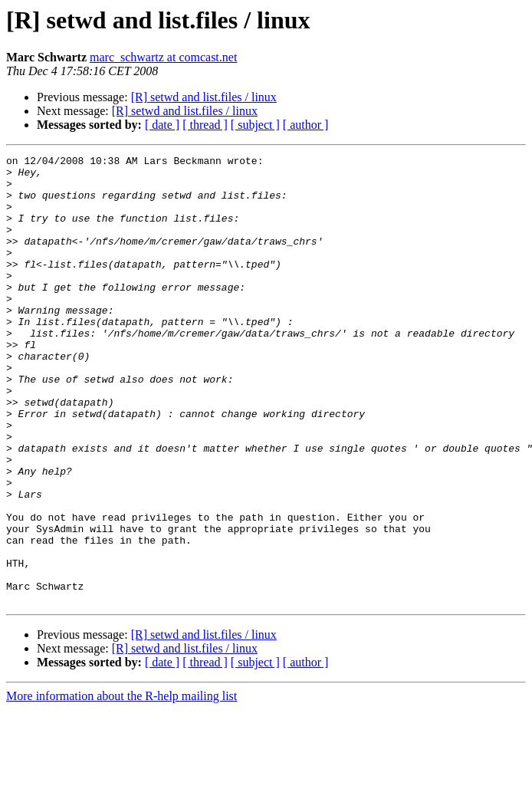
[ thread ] (205, 125)
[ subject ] (255, 125)
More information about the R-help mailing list (122, 786)
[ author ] (306, 125)
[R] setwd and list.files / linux (204, 97)
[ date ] (162, 125)
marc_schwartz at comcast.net (163, 57)
